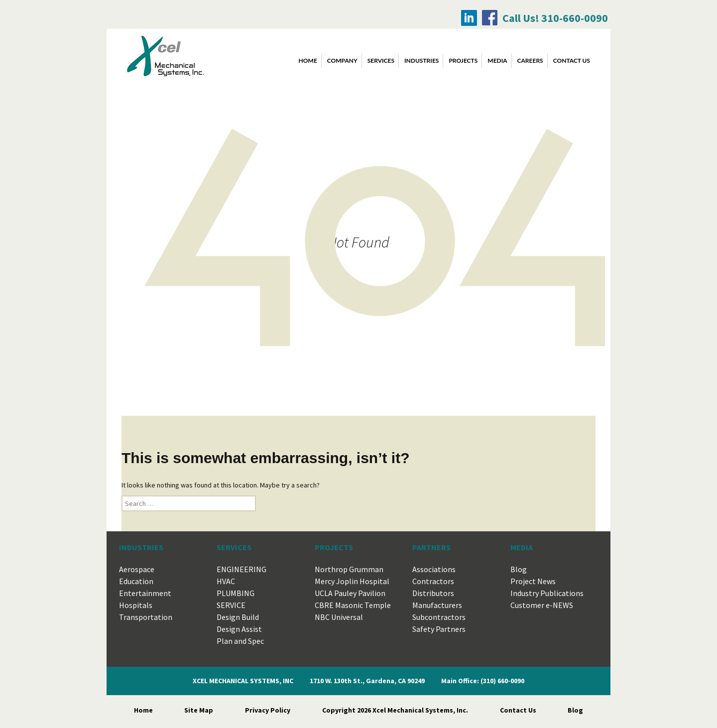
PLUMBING (236, 593)
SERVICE (231, 605)
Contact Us (518, 710)
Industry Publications (547, 593)
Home (308, 61)
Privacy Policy (268, 710)
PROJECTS (463, 61)
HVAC (226, 581)
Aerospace (137, 569)
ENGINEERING (241, 569)
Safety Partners (439, 629)
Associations (434, 569)
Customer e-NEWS (542, 605)
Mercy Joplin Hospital (352, 581)
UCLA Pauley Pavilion (350, 593)
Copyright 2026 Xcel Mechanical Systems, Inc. (395, 710)
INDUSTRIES (421, 61)
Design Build (238, 617)
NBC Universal (339, 617)
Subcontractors (439, 617)
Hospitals (136, 605)
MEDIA (497, 61)
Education (136, 581)
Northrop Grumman (349, 569)
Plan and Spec (240, 641)
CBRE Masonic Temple (353, 605)
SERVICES (381, 61)
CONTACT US (572, 61)
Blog (519, 569)
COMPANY (342, 61)
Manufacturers (437, 605)
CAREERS (530, 61)
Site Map (199, 710)
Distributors (433, 593)
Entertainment (145, 593)
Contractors (433, 581)
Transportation (146, 617)
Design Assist (239, 629)
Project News (533, 581)
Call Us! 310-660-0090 (555, 18)
